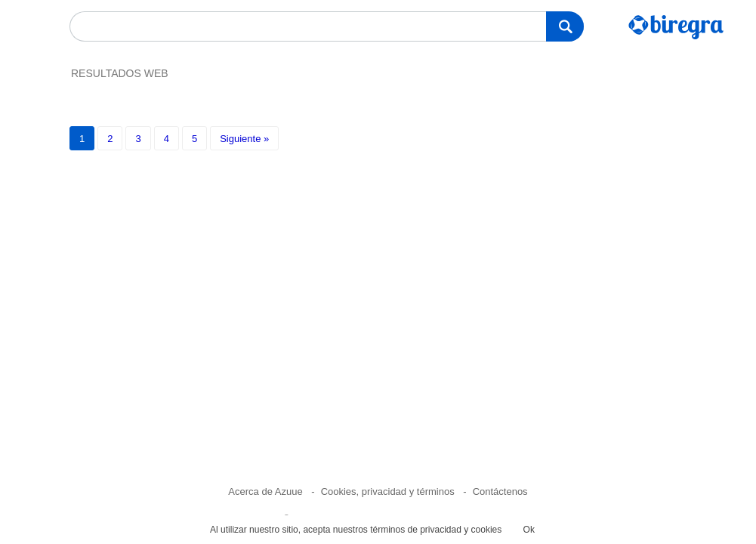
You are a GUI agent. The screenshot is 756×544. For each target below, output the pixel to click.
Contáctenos (500, 491)
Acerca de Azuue (265, 491)
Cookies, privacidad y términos (388, 491)
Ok (529, 530)
